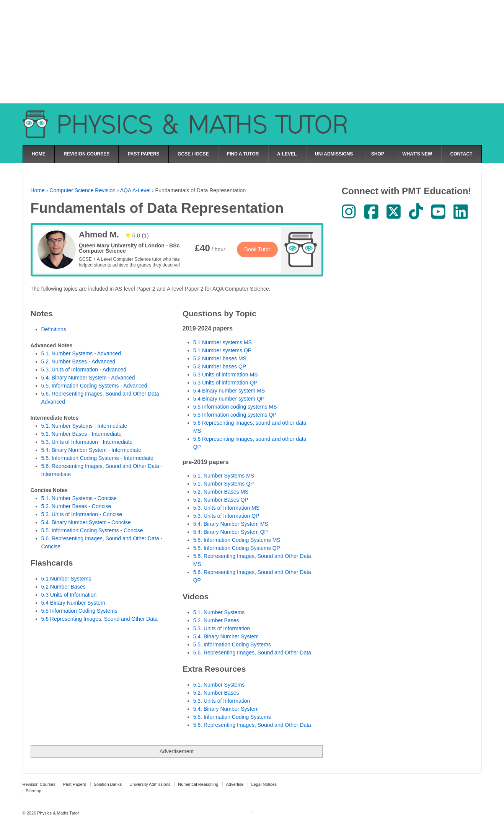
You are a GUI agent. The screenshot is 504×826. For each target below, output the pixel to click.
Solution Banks (108, 784)
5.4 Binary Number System (73, 603)
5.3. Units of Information (222, 628)
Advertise (235, 784)
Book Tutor (258, 249)
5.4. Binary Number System (226, 636)
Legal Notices (264, 784)
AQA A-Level (135, 190)
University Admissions (150, 784)
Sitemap (34, 791)
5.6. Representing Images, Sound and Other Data (252, 653)
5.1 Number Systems (66, 579)
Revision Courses (39, 784)
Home (38, 190)
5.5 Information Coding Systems (79, 611)
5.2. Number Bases (216, 620)
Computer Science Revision (82, 190)
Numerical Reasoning (198, 784)
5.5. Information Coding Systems (232, 644)
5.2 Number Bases (64, 587)
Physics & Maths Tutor (57, 813)
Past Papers (75, 784)
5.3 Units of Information (69, 595)
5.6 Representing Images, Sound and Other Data (99, 619)
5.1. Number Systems (219, 612)
